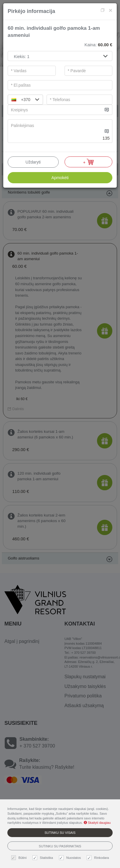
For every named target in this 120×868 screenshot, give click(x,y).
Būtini (20, 858)
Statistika (43, 858)
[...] (55, 110)
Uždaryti (33, 162)
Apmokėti (60, 178)
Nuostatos (71, 858)
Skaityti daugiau (97, 823)
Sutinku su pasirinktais (60, 846)
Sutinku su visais (60, 833)
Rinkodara (98, 858)
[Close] (111, 10)
